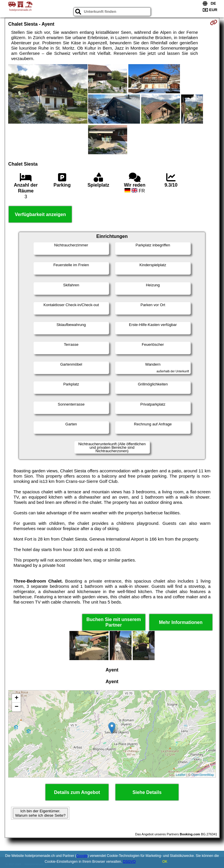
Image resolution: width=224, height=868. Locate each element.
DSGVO (129, 862)
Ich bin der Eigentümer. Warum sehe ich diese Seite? (40, 813)
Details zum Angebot (77, 792)
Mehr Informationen (181, 622)
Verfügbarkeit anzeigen (40, 214)
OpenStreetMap (203, 775)
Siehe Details (147, 792)
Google (82, 856)
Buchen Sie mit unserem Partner (114, 622)
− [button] (16, 707)
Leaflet (181, 775)
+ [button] (16, 698)
